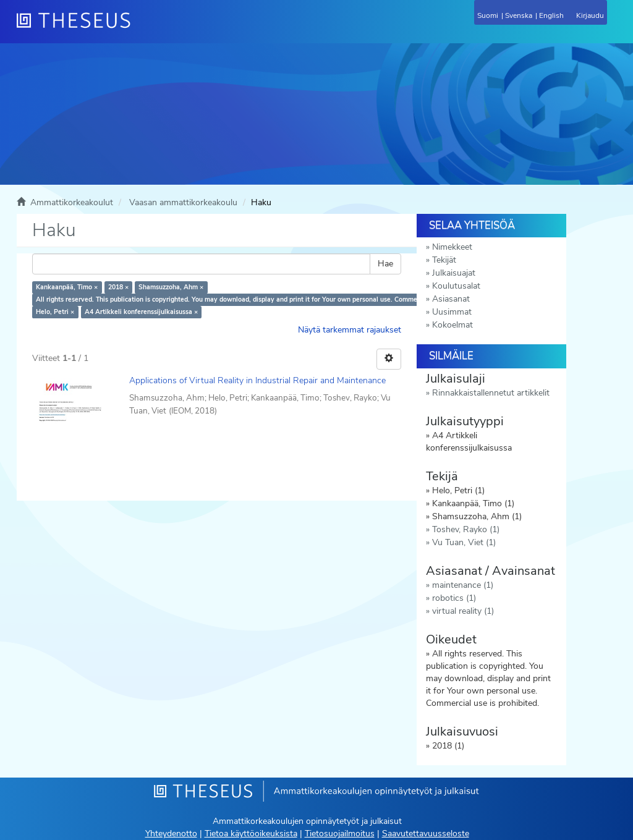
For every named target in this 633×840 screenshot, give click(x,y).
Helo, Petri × (55, 312)
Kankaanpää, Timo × (67, 287)
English (551, 15)
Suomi (488, 15)
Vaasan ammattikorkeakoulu (183, 202)
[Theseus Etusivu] (140, 28)
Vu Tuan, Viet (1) (464, 542)
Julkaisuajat (454, 273)
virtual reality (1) (463, 611)
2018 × (118, 287)
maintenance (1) (463, 585)
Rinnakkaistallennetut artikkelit (491, 393)
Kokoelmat (452, 325)
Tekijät (444, 260)
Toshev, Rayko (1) (466, 529)
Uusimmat (452, 312)
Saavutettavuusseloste (426, 834)
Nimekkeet (452, 247)
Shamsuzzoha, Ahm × (171, 287)
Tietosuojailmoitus (340, 834)
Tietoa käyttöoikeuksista (251, 834)
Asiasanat (451, 299)
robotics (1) (454, 598)
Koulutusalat (456, 286)
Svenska (519, 15)
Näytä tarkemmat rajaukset (350, 330)
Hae (385, 264)
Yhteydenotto (171, 834)
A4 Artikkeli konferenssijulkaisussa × (141, 312)
